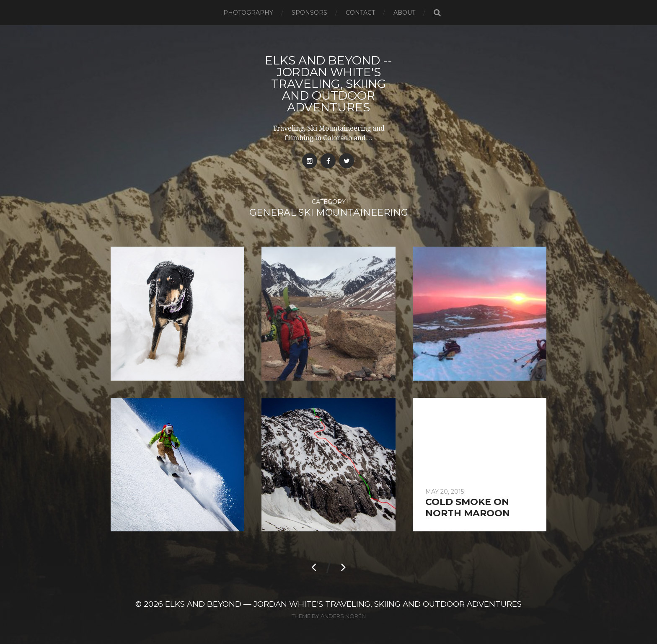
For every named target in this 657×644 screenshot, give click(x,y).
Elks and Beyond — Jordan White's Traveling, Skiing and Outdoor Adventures (343, 604)
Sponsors (309, 13)
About (404, 13)
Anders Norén (343, 616)
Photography (248, 13)
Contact (360, 13)
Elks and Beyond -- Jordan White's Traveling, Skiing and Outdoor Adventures (328, 84)
